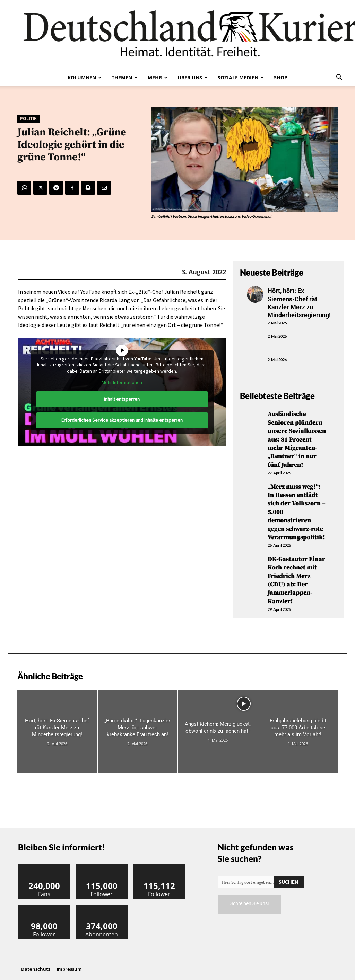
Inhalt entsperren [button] (122, 399)
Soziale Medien (241, 77)
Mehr (158, 77)
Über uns (193, 77)
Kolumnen (85, 77)
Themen (125, 77)
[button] (339, 78)
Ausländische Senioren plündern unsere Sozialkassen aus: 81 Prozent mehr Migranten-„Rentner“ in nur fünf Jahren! (297, 438)
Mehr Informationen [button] (122, 382)
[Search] (289, 875)
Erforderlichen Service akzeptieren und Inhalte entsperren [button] (122, 420)
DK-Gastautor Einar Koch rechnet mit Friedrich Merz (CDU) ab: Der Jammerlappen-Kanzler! (296, 574)
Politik (28, 119)
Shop (281, 77)
